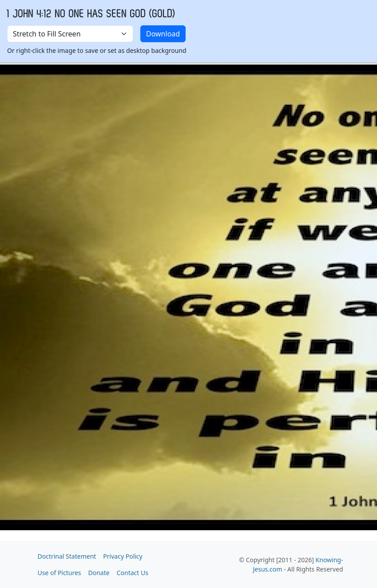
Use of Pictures (60, 573)
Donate (99, 573)
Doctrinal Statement (67, 556)
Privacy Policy (123, 556)
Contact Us (133, 573)
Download (163, 34)
